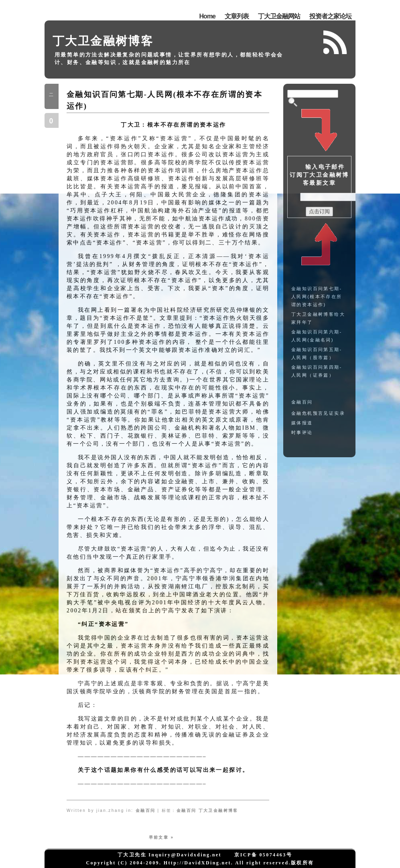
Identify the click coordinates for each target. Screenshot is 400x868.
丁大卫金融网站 (279, 16)
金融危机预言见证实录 (318, 413)
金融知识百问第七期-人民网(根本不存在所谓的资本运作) (317, 297)
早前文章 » (161, 837)
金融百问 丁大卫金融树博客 (207, 810)
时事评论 (302, 432)
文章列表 (237, 16)
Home (207, 16)
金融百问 (146, 810)
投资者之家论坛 (330, 16)
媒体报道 (302, 423)
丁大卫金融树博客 (103, 41)
